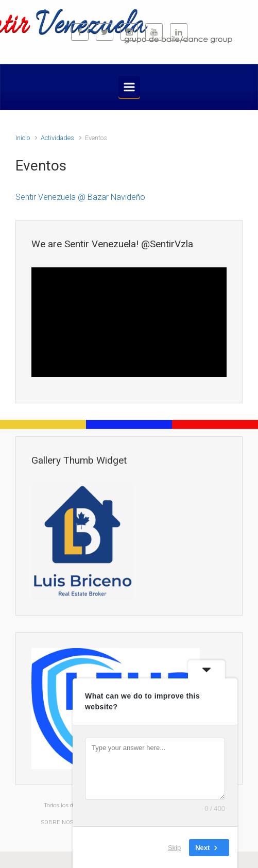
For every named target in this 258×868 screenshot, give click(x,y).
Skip (174, 847)
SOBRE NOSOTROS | (69, 822)
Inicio (23, 138)
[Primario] (129, 87)
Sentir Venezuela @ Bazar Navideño (80, 197)
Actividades (57, 138)
